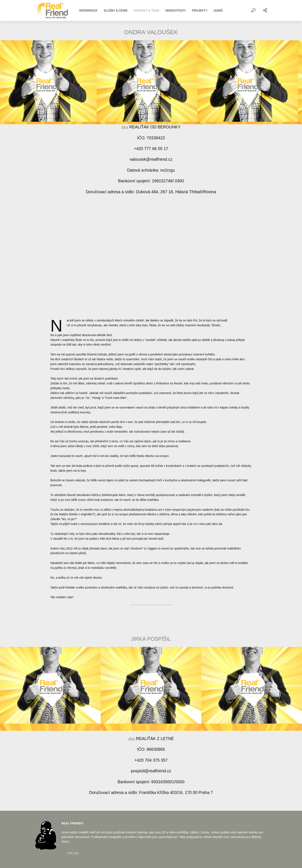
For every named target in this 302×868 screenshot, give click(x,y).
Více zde (73, 853)
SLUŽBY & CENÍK (116, 10)
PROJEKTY (200, 10)
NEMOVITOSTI (176, 10)
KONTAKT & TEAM (147, 10)
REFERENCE (88, 10)
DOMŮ (218, 10)
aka (125, 127)
